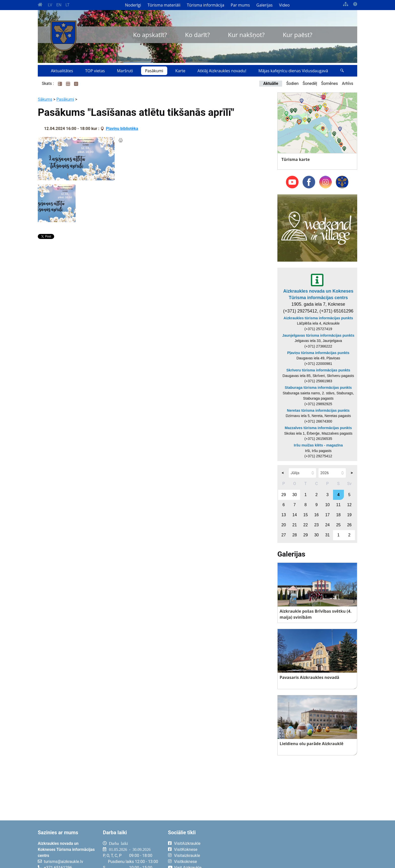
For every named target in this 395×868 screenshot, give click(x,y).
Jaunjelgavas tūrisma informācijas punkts (318, 335)
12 (349, 505)
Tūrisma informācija (206, 5)
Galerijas (265, 5)
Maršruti (125, 71)
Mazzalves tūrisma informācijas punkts (318, 428)
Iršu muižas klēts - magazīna (318, 445)
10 (327, 505)
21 (295, 525)
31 (327, 535)
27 (284, 535)
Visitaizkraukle (187, 856)
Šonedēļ (310, 83)
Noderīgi (133, 5)
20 (284, 525)
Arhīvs (348, 83)
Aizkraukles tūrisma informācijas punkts (318, 318)
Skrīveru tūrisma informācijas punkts (318, 370)
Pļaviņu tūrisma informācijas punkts (318, 353)
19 (349, 515)
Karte (180, 71)
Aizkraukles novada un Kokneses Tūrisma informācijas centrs (318, 294)
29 (284, 495)
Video (284, 5)
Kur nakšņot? (246, 35)
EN (59, 5)
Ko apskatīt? (150, 35)
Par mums (240, 5)
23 (316, 525)
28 (295, 535)
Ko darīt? (197, 35)
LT (68, 5)
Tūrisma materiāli (164, 5)
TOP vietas (95, 71)
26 (349, 525)
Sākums (45, 99)
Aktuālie (271, 83)
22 (306, 525)
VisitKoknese (186, 849)
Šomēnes (330, 83)
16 (316, 515)
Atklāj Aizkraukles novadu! (222, 71)
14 (295, 515)
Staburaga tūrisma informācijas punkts (318, 388)
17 (327, 515)
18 (338, 515)
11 (338, 505)
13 (284, 515)
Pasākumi (154, 71)
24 (327, 525)
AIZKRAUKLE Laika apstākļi (295, 847)
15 (306, 515)
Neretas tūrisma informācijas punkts (318, 410)
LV (50, 5)
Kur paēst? (297, 35)
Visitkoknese (186, 862)
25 (338, 525)
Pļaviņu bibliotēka (122, 129)
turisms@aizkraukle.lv (63, 862)
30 (295, 495)
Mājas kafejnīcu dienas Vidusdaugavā (293, 71)
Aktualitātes (62, 71)
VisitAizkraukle (187, 843)
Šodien (292, 83)
